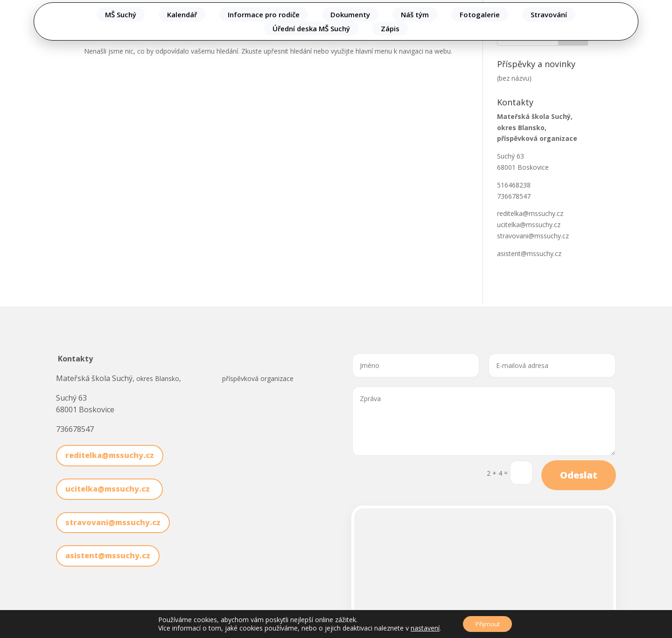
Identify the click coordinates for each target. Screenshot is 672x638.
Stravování (549, 14)
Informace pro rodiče (264, 14)
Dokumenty (350, 14)
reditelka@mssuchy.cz (530, 213)
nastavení (422, 628)
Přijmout (487, 623)
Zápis (390, 28)
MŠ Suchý (121, 14)
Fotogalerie (480, 14)
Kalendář (182, 14)
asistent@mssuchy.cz (529, 253)
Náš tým (415, 14)
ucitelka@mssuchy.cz (531, 225)
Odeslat (579, 475)
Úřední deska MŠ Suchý (311, 28)
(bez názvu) (514, 78)
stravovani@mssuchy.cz (533, 236)
